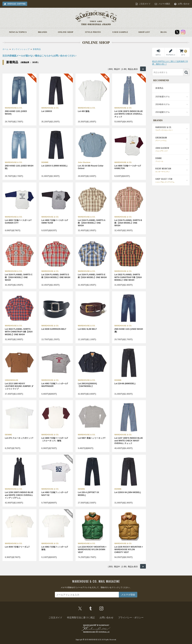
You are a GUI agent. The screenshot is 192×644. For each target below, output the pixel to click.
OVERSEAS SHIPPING (17, 4)
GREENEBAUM (172, 139)
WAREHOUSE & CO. (172, 128)
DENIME (172, 159)
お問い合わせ (184, 4)
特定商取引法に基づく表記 (81, 617)
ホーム (5, 49)
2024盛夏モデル (163, 112)
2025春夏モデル (163, 97)
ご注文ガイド (145, 4)
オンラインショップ (21, 49)
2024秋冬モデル (163, 104)
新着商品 (37, 49)
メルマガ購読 (164, 4)
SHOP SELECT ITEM (172, 180)
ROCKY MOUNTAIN (172, 170)
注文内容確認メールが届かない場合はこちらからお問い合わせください (39, 56)
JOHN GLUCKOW (172, 149)
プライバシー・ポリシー (131, 617)
